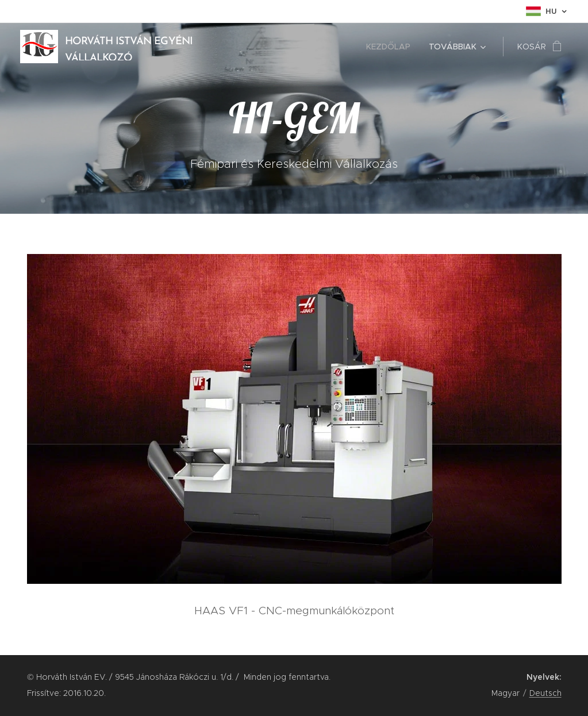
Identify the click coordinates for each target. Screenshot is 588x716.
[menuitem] (391, 47)
